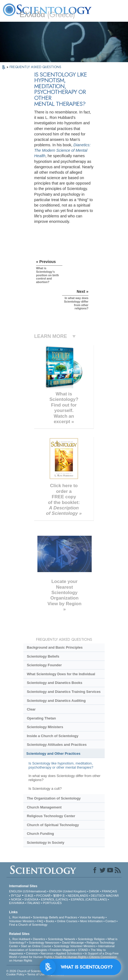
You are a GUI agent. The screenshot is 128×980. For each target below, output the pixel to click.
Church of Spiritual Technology (53, 825)
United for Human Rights (36, 957)
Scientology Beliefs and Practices (55, 917)
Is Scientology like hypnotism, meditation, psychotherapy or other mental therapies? (61, 765)
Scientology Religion (91, 939)
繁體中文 (59, 896)
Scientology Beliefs (43, 656)
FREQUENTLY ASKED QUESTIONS (35, 67)
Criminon (32, 953)
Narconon (47, 953)
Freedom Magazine (63, 950)
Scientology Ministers (45, 727)
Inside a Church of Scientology (53, 736)
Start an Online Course (36, 946)
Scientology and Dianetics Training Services (64, 692)
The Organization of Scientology (54, 798)
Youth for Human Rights (71, 957)
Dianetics (39, 939)
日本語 (29, 896)
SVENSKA (31, 899)
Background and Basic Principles (55, 647)
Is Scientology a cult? (45, 789)
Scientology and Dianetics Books (55, 683)
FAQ (40, 921)
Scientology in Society (46, 843)
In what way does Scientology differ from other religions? (64, 778)
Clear (31, 709)
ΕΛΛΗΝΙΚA (17, 903)
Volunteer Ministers (22, 921)
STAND (83, 950)
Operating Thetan (41, 718)
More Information (91, 921)
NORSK (16, 899)
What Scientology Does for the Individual (61, 674)
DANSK (94, 891)
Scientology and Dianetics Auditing (56, 701)
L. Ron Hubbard (20, 917)
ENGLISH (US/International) (28, 891)
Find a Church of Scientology (28, 925)
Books (50, 921)
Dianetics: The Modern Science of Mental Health (62, 150)
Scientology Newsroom (44, 943)
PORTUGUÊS (52, 903)
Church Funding (40, 834)
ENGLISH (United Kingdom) (68, 891)
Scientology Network (61, 939)
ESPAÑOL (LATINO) (55, 899)
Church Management (44, 807)
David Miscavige (73, 943)
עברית (16, 895)
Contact (111, 921)
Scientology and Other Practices (53, 754)
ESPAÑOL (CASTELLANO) (89, 899)
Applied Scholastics (69, 953)
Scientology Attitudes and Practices (57, 745)
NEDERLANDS (78, 896)
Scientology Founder (44, 665)
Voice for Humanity (92, 917)
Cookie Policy (16, 974)
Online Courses (67, 921)
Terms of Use (36, 974)
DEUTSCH (98, 896)
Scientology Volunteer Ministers (74, 946)
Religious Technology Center (51, 816)
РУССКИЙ (43, 896)
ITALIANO (33, 903)
